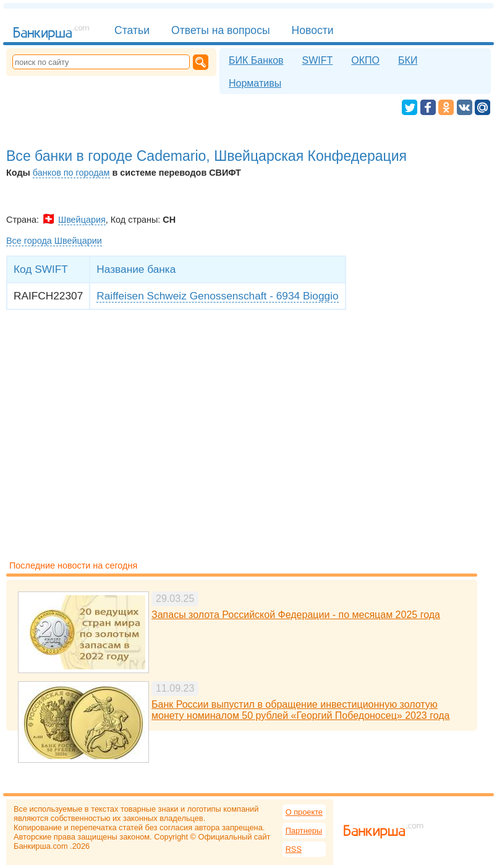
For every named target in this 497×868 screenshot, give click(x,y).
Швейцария (82, 220)
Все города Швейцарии (54, 241)
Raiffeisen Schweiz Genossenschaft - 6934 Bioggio (217, 296)
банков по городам (71, 173)
